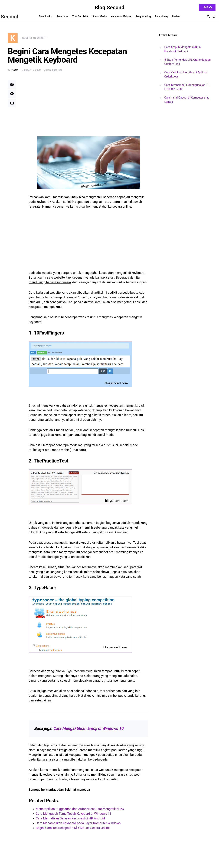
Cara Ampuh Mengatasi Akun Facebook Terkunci (183, 49)
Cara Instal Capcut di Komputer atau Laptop (187, 100)
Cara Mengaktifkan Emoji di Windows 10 (89, 730)
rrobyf (15, 71)
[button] (214, 17)
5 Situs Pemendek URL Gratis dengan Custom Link (188, 62)
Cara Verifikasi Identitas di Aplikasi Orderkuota (186, 74)
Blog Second (110, 7)
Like (207, 7)
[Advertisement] (89, 108)
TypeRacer (45, 589)
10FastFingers (49, 334)
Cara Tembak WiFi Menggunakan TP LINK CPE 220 (187, 87)
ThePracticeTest (51, 462)
